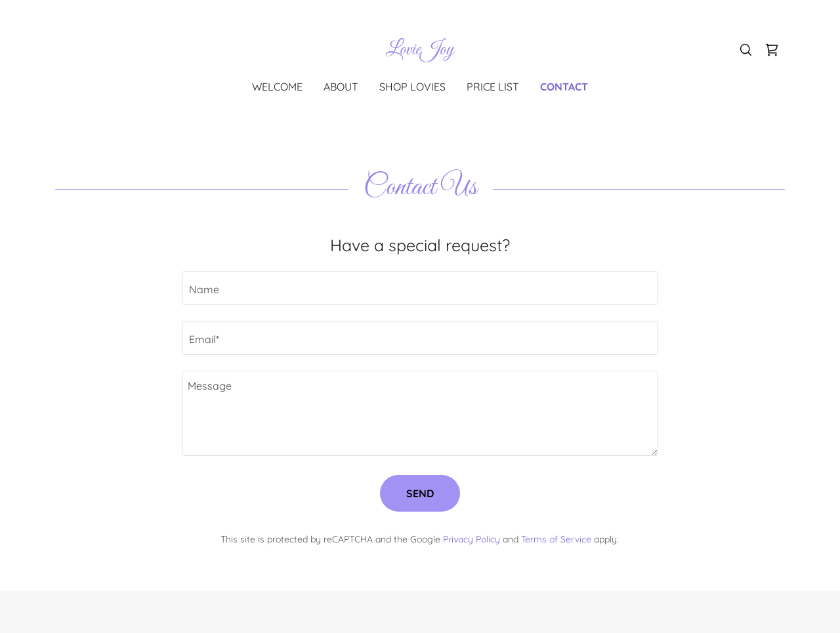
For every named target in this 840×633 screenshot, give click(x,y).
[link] (420, 50)
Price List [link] (493, 87)
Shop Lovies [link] (412, 87)
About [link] (341, 87)
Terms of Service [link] (556, 539)
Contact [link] (564, 87)
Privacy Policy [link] (472, 539)
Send (420, 493)
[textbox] (420, 288)
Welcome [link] (277, 87)
